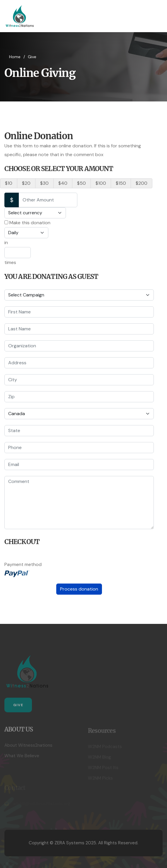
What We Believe (22, 758)
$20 (26, 183)
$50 (81, 183)
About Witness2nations (28, 747)
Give (18, 707)
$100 (101, 183)
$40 (63, 183)
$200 (142, 183)
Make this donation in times (27, 243)
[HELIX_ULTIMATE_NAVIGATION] (157, 16)
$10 (9, 183)
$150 (121, 183)
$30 (44, 183)
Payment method (23, 564)
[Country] (79, 414)
